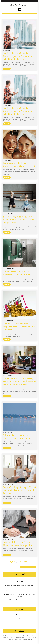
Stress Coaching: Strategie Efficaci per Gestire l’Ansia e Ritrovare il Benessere (19, 490)
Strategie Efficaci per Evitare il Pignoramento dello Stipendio (18, 544)
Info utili (20, 622)
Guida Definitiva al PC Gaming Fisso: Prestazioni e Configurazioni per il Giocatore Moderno (19, 382)
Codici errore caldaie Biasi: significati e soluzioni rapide (16, 273)
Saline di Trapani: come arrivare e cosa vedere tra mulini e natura (19, 437)
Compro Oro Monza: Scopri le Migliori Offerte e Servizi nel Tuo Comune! (19, 327)
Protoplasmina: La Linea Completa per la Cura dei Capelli (19, 164)
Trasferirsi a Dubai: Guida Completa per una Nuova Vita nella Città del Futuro (17, 56)
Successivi (26, 562)
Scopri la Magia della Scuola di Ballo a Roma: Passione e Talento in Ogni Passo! (19, 220)
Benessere (20, 614)
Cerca (28, 567)
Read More (7, 69)
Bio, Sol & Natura (19, 5)
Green (20, 618)
